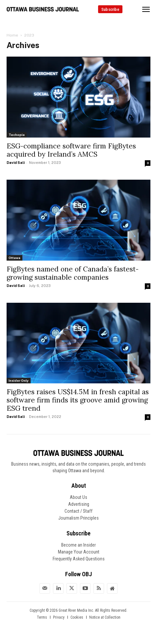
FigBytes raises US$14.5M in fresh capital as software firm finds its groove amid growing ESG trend (78, 400)
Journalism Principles (78, 518)
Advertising (79, 504)
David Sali (16, 163)
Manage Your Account (79, 552)
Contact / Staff (78, 511)
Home (12, 35)
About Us (78, 497)
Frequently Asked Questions (79, 559)
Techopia (17, 135)
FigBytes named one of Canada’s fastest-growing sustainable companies (73, 273)
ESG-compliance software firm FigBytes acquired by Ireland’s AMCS (71, 150)
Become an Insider (78, 545)
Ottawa (14, 258)
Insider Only (19, 380)
